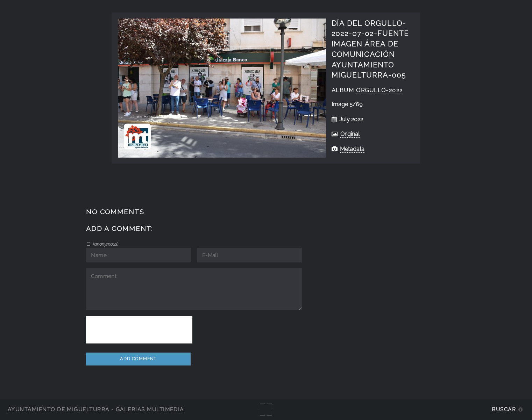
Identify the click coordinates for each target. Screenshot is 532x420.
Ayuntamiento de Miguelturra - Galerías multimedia (96, 409)
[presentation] (139, 330)
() (105, 244)
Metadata (352, 149)
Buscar (504, 409)
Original (350, 134)
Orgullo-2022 (380, 90)
